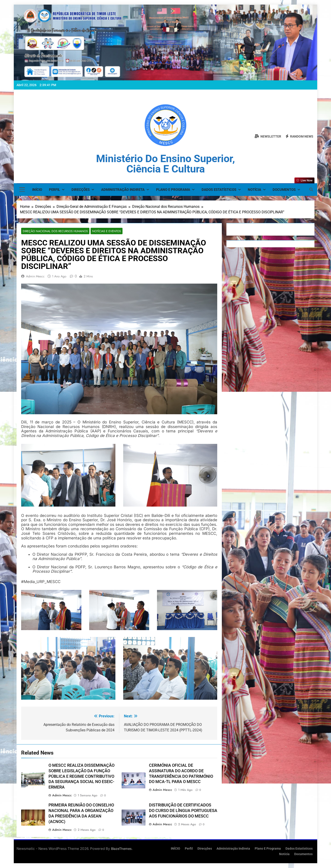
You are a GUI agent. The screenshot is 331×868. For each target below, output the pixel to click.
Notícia (254, 190)
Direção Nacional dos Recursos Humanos (53, 231)
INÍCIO (37, 190)
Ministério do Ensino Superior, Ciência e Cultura (165, 164)
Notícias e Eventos (102, 231)
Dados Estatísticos (219, 190)
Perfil (54, 190)
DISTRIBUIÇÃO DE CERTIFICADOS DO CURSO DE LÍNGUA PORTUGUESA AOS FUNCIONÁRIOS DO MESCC (183, 811)
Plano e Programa (173, 190)
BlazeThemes (121, 849)
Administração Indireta (123, 190)
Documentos (284, 190)
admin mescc (35, 276)
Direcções (81, 190)
